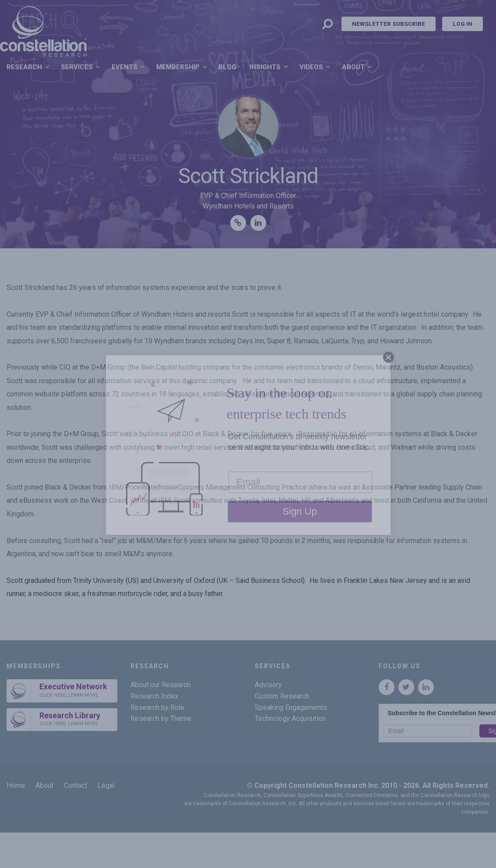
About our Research (160, 685)
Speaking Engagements (291, 707)
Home (16, 785)
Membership (178, 67)
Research (24, 67)
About (353, 67)
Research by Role (157, 707)
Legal (106, 785)
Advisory (268, 685)
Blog (227, 67)
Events (125, 67)
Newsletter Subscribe (389, 24)
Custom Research (282, 696)
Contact (76, 785)
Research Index (154, 696)
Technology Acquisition (290, 718)
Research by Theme (161, 718)
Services (77, 67)
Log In (463, 24)
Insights (265, 67)
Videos (311, 67)
